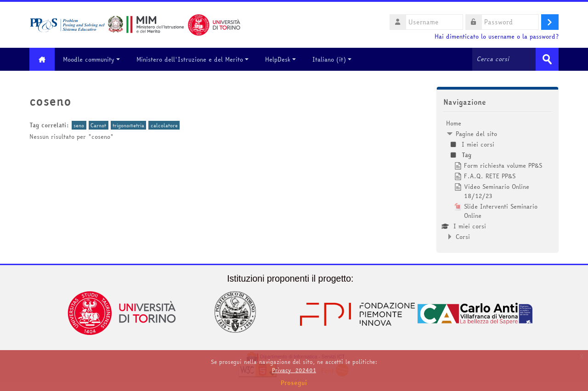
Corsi (463, 237)
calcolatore (164, 125)
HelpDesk (280, 59)
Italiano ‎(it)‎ (332, 59)
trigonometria (128, 125)
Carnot (98, 125)
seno (79, 125)
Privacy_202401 (294, 370)
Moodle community (91, 59)
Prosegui (294, 383)
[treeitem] (498, 180)
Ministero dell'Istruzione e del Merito (192, 59)
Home (454, 123)
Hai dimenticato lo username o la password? (497, 37)
